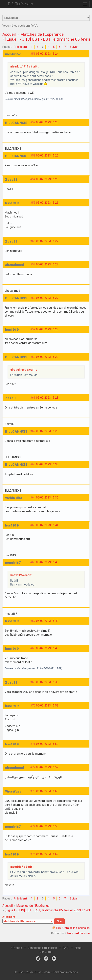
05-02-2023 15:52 (47, 705)
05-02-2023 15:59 (47, 854)
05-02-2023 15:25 (47, 122)
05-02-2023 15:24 (47, 54)
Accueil (9, 34)
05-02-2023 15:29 (47, 431)
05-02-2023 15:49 (47, 682)
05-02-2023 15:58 (47, 791)
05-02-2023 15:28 (47, 329)
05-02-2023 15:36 (47, 497)
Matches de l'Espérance (42, 34)
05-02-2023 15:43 (47, 562)
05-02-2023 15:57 (47, 767)
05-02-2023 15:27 (47, 241)
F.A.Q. (66, 948)
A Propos (16, 948)
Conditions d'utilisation (42, 948)
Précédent (20, 47)
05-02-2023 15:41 (47, 525)
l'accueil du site (78, 933)
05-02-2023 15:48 (47, 621)
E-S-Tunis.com (20, 4)
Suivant (75, 47)
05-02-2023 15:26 (47, 179)
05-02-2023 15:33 (47, 464)
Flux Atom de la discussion (73, 928)
